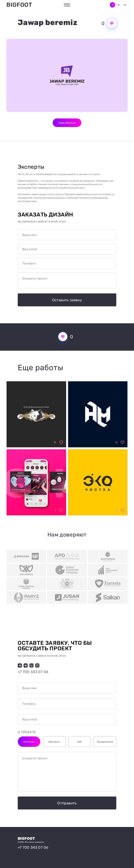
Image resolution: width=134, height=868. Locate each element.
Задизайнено (67, 123)
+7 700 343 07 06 (33, 672)
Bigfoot (19, 5)
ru (113, 5)
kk (125, 5)
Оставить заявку (67, 300)
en (119, 5)
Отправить (67, 803)
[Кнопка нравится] (112, 23)
